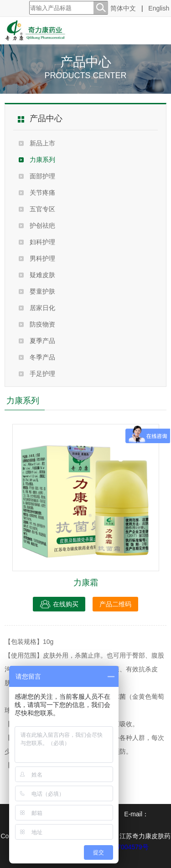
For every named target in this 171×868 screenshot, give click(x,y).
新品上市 (42, 143)
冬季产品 (42, 357)
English (159, 8)
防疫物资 (42, 324)
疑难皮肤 (42, 275)
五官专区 (42, 209)
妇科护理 (42, 242)
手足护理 (42, 374)
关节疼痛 (42, 193)
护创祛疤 (42, 225)
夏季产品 (42, 341)
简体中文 (123, 8)
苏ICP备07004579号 (119, 847)
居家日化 (42, 308)
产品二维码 (115, 604)
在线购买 (59, 604)
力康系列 (42, 160)
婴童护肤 (42, 291)
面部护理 (42, 176)
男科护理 (42, 258)
